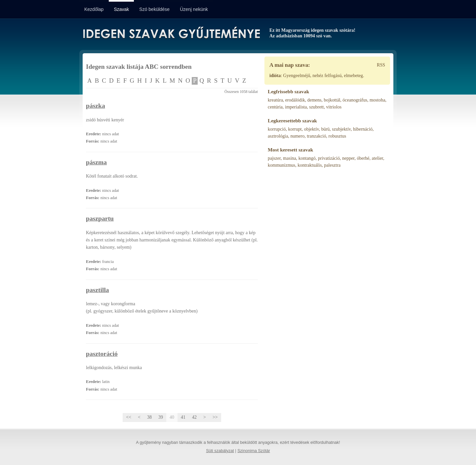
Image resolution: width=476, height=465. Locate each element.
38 (149, 417)
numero (297, 136)
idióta (275, 76)
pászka (96, 106)
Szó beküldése (154, 9)
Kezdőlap (94, 9)
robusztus (337, 136)
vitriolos (334, 107)
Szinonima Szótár (254, 451)
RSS (381, 65)
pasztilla (98, 290)
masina (290, 158)
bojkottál (332, 100)
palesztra (332, 165)
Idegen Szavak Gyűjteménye (171, 34)
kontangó (307, 158)
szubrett (316, 107)
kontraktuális (310, 165)
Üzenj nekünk (194, 9)
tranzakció (316, 136)
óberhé (363, 158)
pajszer (274, 158)
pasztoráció (102, 354)
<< (129, 417)
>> (215, 417)
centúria (275, 107)
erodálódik (295, 100)
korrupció (277, 129)
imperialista (296, 107)
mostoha (377, 100)
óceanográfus (355, 100)
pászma (96, 162)
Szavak (121, 9)
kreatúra (275, 100)
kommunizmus (281, 165)
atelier (377, 158)
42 (194, 417)
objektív (312, 129)
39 (161, 417)
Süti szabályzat (220, 451)
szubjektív (341, 129)
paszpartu (100, 218)
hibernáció (363, 129)
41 (183, 417)
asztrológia (278, 136)
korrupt (295, 129)
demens (315, 100)
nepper (348, 158)
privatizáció (329, 158)
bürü (326, 129)
